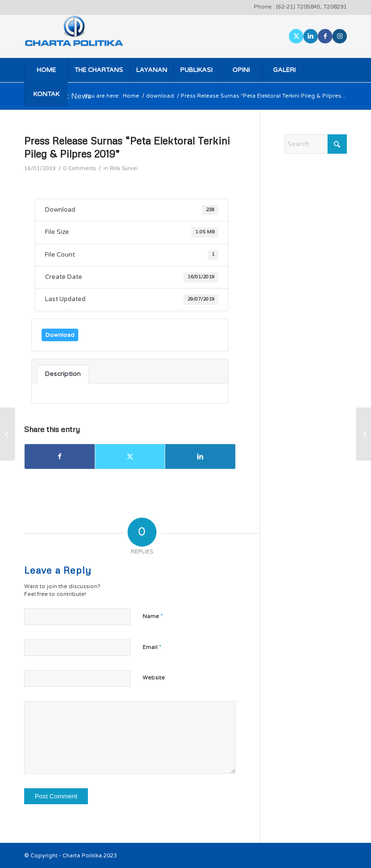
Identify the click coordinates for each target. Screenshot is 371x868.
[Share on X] (130, 456)
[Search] (316, 144)
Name (153, 616)
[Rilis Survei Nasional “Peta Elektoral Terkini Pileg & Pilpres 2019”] (364, 434)
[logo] (88, 36)
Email (152, 647)
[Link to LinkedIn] (311, 36)
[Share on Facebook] (60, 456)
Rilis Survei (124, 168)
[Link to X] (296, 36)
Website (154, 678)
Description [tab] (63, 374)
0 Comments (80, 168)
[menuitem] (46, 70)
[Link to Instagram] (340, 36)
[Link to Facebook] (325, 36)
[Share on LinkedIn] (200, 456)
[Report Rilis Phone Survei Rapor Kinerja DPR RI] (7, 434)
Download (60, 335)
